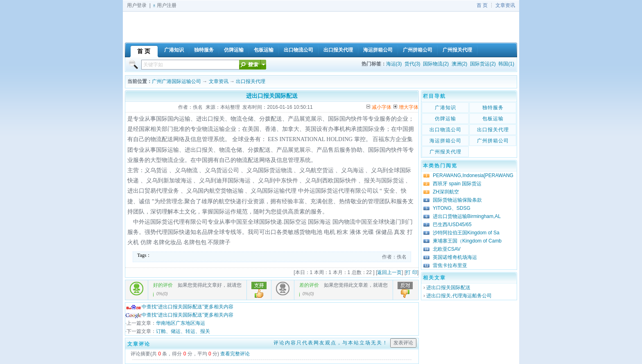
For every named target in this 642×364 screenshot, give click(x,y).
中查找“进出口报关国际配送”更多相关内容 (179, 307)
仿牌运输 (445, 119)
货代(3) (413, 64)
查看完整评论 (235, 354)
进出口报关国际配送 (448, 288)
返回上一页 (389, 272)
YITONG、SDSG (452, 208)
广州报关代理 (445, 152)
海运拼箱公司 (445, 141)
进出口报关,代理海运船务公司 (459, 296)
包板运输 (493, 119)
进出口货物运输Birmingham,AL (467, 216)
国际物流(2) (436, 64)
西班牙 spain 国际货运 (457, 184)
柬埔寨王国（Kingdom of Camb (467, 241)
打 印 (411, 272)
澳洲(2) (460, 64)
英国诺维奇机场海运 (455, 257)
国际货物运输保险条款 (457, 200)
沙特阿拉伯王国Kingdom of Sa (466, 233)
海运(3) (394, 64)
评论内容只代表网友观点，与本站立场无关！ (331, 343)
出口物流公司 (445, 130)
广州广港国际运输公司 (176, 81)
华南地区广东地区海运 (181, 323)
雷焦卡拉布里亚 (450, 265)
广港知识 (445, 108)
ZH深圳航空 (446, 192)
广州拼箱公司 (493, 141)
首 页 (482, 5)
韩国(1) (506, 64)
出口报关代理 (251, 81)
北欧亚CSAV (447, 249)
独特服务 (493, 108)
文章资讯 (505, 5)
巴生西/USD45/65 (452, 225)
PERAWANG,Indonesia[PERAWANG (473, 175)
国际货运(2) (483, 64)
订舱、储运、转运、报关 (183, 331)
